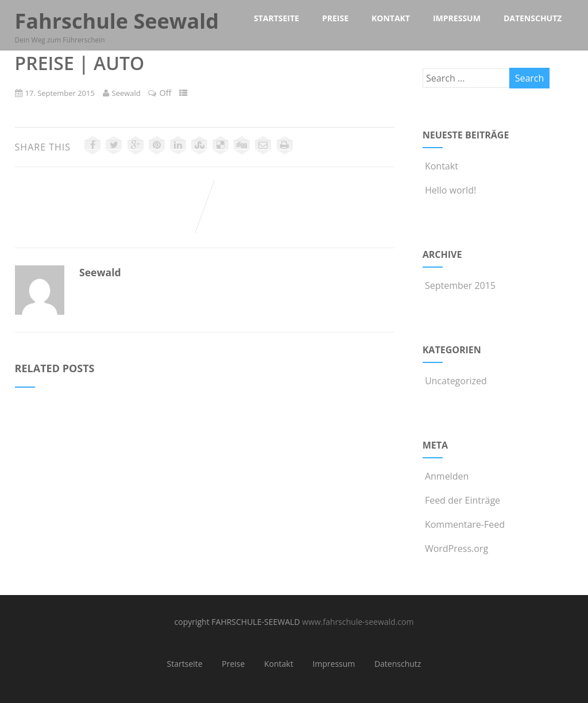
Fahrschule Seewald (117, 21)
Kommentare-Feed (464, 524)
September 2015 (460, 285)
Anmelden (446, 476)
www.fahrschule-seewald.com (358, 622)
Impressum (334, 664)
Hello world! (449, 190)
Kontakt (440, 166)
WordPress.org (455, 549)
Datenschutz (398, 664)
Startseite (185, 664)
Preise (233, 664)
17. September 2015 (60, 93)
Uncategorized (455, 381)
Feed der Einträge (461, 500)
